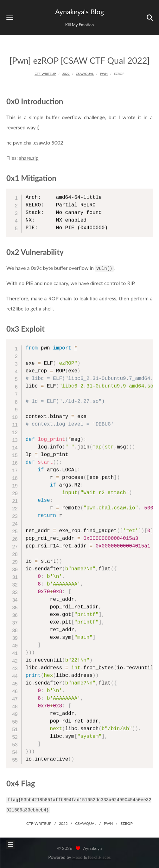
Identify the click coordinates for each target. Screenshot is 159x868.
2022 (66, 73)
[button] (10, 18)
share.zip (29, 157)
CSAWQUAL (85, 73)
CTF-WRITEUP (45, 73)
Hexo (77, 857)
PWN (104, 73)
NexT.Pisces (99, 857)
